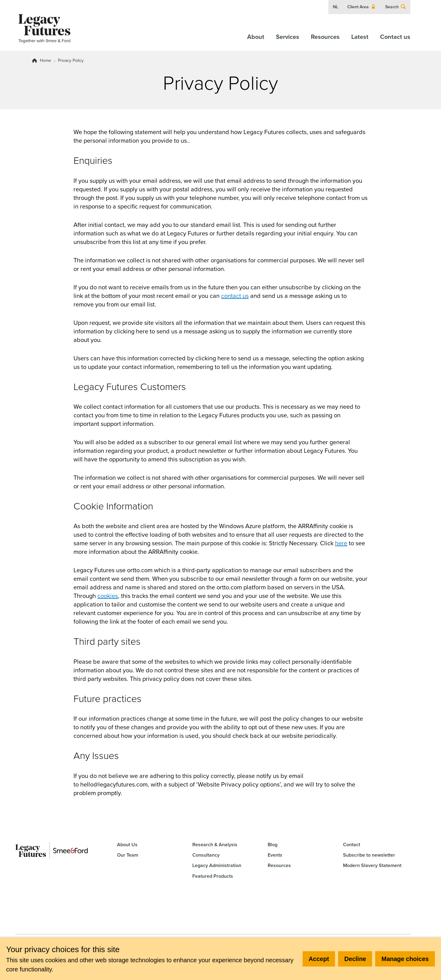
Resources (325, 37)
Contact (352, 845)
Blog (273, 845)
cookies (108, 596)
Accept (319, 959)
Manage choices (405, 959)
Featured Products (213, 876)
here (341, 543)
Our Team (128, 855)
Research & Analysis (215, 845)
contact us (235, 296)
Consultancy (206, 855)
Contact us (395, 37)
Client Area (362, 7)
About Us (127, 845)
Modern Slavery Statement (372, 865)
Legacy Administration (217, 865)
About (256, 37)
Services (288, 37)
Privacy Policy (71, 61)
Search (396, 7)
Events (275, 855)
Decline (355, 959)
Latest (360, 37)
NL (335, 7)
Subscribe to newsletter (369, 855)
